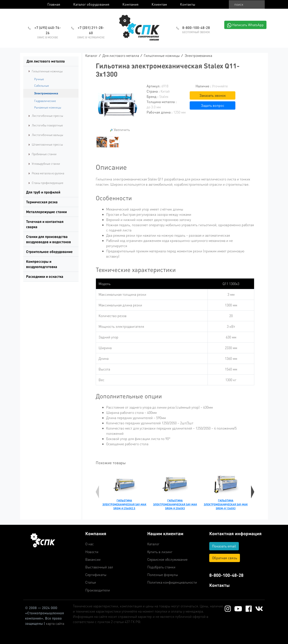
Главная (54, 4)
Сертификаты (96, 575)
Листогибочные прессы (47, 116)
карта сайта (55, 623)
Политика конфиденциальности (172, 582)
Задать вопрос (213, 105)
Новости (92, 552)
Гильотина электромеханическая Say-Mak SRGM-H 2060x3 (175, 504)
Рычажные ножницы (48, 107)
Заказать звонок (213, 95)
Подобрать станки (161, 567)
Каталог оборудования (91, 4)
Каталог (91, 55)
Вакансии (93, 559)
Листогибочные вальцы (47, 135)
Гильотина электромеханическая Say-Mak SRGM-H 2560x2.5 (124, 504)
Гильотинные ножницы (47, 71)
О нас (90, 544)
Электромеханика (46, 93)
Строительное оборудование (49, 252)
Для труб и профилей (43, 192)
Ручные (39, 79)
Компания (131, 4)
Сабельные (42, 86)
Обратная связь (225, 558)
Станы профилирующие (48, 183)
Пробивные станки (44, 154)
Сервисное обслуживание (167, 559)
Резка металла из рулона (48, 173)
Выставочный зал (99, 567)
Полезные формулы (163, 575)
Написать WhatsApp (245, 25)
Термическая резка (42, 202)
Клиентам (159, 4)
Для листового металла (46, 61)
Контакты (188, 4)
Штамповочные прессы (47, 144)
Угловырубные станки (46, 164)
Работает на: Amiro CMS (274, 642)
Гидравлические (45, 101)
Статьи (91, 582)
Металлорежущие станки (46, 212)
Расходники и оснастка (45, 276)
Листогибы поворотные (47, 125)
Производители (98, 590)
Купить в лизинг (160, 552)
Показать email (224, 546)
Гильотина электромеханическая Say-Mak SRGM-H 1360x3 (226, 504)
